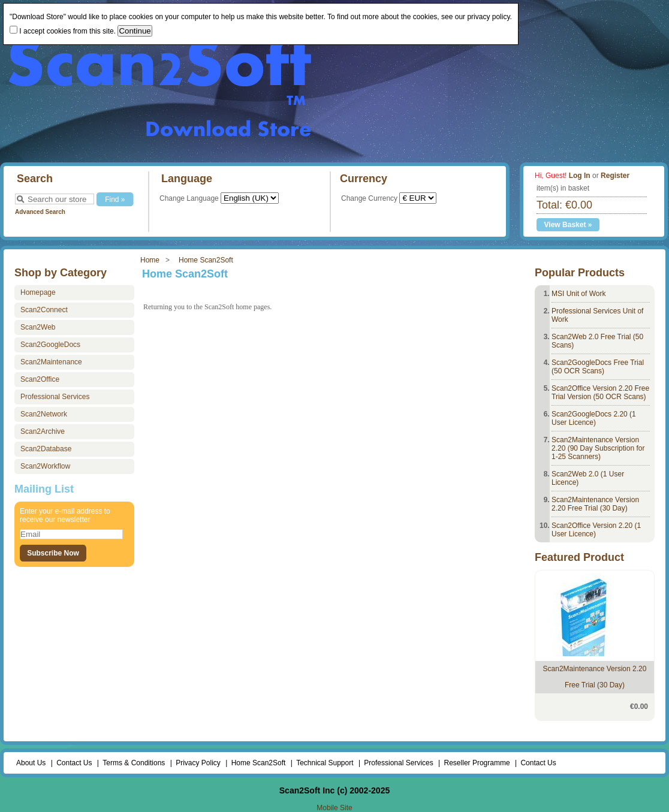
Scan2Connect (44, 310)
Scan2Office (40, 379)
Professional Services (55, 397)
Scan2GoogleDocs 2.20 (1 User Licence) (594, 418)
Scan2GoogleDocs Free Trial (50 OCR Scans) (598, 367)
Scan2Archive (43, 431)
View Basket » (568, 225)
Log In (580, 176)
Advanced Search (40, 212)
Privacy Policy (198, 763)
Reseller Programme (477, 763)
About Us (31, 763)
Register (615, 176)
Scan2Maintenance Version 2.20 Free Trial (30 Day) (595, 504)
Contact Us (74, 763)
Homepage (38, 292)
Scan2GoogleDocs (50, 345)
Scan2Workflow (45, 466)
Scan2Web (38, 327)
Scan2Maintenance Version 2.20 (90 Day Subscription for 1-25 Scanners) (598, 448)
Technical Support (325, 763)
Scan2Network (44, 414)
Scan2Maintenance (51, 362)
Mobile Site (334, 808)
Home (150, 260)
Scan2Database (46, 449)
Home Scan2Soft (206, 260)
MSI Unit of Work (578, 294)
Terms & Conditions (134, 763)
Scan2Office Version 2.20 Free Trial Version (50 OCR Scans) (600, 393)
